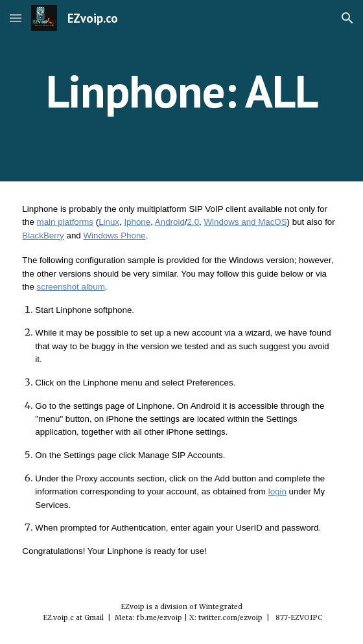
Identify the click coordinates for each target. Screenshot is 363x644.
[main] (181, 91)
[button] (16, 18)
